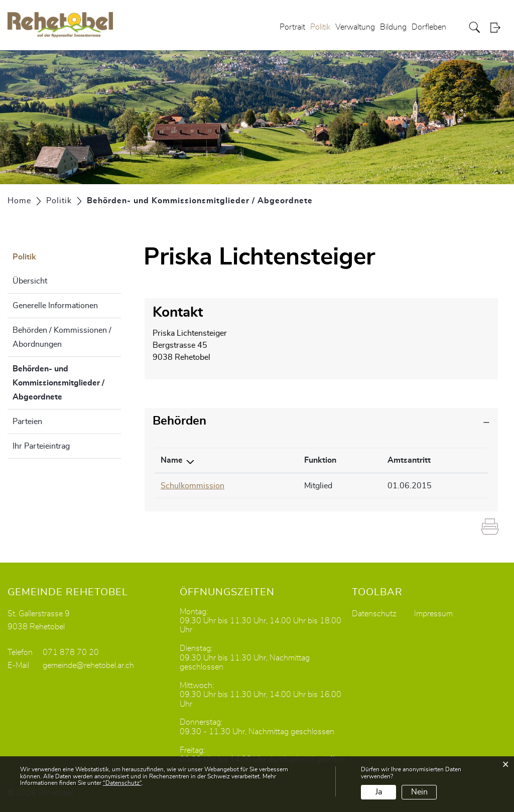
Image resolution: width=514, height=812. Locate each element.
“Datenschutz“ (122, 783)
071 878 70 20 (71, 652)
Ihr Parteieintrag (41, 446)
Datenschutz (374, 614)
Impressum (433, 614)
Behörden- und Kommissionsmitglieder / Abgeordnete (62, 383)
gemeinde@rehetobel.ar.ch (88, 665)
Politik (320, 27)
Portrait (292, 27)
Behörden (179, 421)
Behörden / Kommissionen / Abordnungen (62, 337)
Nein (419, 792)
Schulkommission (192, 486)
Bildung (393, 27)
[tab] (321, 421)
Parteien (27, 422)
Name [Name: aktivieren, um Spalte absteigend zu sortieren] (172, 460)
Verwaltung (355, 27)
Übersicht (30, 281)
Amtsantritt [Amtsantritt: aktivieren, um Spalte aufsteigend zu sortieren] (409, 460)
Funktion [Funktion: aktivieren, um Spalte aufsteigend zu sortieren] (320, 460)
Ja (379, 792)
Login (498, 27)
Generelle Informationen (55, 306)
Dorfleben (429, 27)
